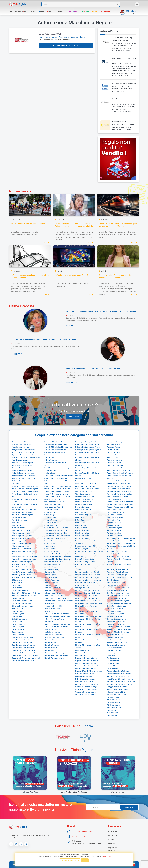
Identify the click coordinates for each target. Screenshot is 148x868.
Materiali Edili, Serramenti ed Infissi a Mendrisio (88, 641)
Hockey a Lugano (81, 512)
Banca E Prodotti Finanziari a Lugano (25, 596)
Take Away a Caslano (114, 648)
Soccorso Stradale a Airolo (116, 619)
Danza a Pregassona (51, 551)
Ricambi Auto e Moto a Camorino (119, 557)
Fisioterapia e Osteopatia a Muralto (88, 444)
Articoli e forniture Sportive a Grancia (25, 486)
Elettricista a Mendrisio (52, 588)
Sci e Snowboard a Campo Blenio (119, 588)
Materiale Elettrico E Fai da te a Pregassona (86, 613)
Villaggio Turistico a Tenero (117, 695)
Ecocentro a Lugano (51, 570)
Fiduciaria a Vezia (50, 650)
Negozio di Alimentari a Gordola (86, 661)
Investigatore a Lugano (83, 564)
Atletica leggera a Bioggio (21, 538)
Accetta (85, 860)
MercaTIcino (113, 835)
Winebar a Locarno (114, 702)
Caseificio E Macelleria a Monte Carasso (58, 447)
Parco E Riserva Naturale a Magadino (120, 473)
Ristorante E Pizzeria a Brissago (118, 572)
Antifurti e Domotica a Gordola (23, 471)
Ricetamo (85, 12)
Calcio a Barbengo (18, 624)
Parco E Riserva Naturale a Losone (119, 471)
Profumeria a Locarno (115, 525)
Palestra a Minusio (114, 447)
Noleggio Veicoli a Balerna (85, 674)
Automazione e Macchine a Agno (24, 549)
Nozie (94, 12)
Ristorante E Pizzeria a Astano (118, 570)
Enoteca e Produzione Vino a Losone (57, 614)
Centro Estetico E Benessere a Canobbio (58, 478)
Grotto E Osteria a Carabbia (85, 497)
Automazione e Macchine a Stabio (24, 559)
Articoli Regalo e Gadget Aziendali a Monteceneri (25, 506)
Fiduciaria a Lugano (50, 642)
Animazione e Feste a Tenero (22, 465)
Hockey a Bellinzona (82, 507)
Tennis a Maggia (113, 666)
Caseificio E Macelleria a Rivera (55, 450)
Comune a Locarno (50, 512)
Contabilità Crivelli (119, 122)
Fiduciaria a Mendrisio (51, 645)
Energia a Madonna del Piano (54, 606)
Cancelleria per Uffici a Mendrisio (24, 645)
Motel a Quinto (80, 653)
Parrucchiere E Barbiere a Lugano (119, 484)
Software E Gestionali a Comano (118, 627)
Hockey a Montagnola (83, 515)
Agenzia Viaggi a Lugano (21, 460)
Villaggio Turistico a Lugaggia (117, 689)
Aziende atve (21, 12)
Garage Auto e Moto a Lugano (86, 486)
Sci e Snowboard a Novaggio (117, 590)
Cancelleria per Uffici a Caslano (23, 640)
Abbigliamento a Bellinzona (22, 444)
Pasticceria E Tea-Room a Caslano (119, 486)
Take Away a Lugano (114, 650)
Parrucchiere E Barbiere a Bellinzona (120, 481)
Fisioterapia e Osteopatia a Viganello (88, 450)
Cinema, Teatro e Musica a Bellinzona (57, 489)
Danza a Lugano (49, 546)
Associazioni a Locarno (20, 517)
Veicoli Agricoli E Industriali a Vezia (119, 684)
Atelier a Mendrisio (18, 528)
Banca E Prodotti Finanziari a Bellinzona (26, 593)
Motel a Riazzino (81, 656)
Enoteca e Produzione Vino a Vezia (56, 627)
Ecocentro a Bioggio (51, 567)
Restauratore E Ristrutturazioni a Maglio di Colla (121, 547)
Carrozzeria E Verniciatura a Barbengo (25, 653)
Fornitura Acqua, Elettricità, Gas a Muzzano (87, 469)
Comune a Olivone (50, 523)
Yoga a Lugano (112, 710)
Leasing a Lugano (81, 585)
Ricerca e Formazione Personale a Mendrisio (119, 566)
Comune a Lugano (50, 515)
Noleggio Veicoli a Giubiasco (85, 679)
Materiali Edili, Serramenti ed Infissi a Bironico (88, 626)
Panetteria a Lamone (114, 460)
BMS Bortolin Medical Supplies (124, 83)
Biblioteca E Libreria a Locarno (23, 601)
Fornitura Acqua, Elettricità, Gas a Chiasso (87, 459)
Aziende (111, 840)
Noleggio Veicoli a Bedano (85, 676)
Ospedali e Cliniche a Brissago (86, 687)
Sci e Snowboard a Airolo (116, 583)
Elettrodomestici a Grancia (53, 593)
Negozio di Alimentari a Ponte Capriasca (90, 666)
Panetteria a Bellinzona (115, 457)
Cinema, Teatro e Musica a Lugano (56, 494)
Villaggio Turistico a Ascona (117, 687)
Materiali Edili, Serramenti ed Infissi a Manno (88, 636)
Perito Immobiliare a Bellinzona (118, 497)
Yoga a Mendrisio (113, 713)
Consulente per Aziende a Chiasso (56, 528)
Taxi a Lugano (112, 656)
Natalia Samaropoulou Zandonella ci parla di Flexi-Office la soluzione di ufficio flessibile (101, 311)
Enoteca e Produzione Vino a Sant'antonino (54, 620)
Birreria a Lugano (18, 614)
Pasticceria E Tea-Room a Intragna (119, 489)
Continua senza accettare (70, 860)
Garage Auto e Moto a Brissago (86, 481)
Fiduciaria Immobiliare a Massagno (56, 656)
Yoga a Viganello (113, 715)
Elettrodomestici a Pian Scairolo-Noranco (58, 601)
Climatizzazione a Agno (52, 499)
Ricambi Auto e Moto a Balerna (118, 551)
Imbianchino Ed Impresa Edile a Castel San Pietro (89, 542)
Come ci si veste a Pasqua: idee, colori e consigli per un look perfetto (115, 276)
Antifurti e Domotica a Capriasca (23, 468)
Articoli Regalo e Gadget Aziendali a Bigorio (25, 495)
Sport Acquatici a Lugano (116, 645)
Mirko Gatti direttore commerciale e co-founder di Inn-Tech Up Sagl (93, 368)
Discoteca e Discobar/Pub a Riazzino (57, 559)
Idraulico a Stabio (81, 538)
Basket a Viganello (18, 598)
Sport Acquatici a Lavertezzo (117, 642)
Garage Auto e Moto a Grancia (86, 484)
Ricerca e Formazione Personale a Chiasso (119, 560)
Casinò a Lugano (49, 457)
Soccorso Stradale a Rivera (116, 624)
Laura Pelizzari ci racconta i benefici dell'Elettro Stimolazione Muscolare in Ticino (43, 340)
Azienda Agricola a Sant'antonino (24, 577)
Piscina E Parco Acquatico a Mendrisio (121, 507)
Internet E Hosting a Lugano (85, 562)
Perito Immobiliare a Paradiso (117, 499)
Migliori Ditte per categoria (114, 849)
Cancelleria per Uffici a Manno (22, 642)
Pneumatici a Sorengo (115, 517)
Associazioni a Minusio (20, 520)
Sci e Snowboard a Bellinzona (117, 585)
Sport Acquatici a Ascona (116, 637)
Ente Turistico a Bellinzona (53, 629)
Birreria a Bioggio (18, 609)
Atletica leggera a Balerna (21, 533)
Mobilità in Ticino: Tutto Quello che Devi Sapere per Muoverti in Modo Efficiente (118, 225)
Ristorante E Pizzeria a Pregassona (119, 577)
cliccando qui (107, 857)
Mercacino (72, 12)
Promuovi (112, 844)
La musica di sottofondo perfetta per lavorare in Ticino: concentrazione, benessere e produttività (74, 225)
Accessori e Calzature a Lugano (23, 452)
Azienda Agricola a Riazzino (22, 575)
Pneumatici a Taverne (115, 520)
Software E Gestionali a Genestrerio (119, 629)
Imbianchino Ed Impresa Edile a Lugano (89, 551)
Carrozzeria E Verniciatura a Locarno (25, 656)
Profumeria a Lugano (114, 528)
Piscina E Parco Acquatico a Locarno (120, 502)
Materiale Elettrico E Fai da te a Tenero (89, 616)
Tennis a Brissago (113, 661)
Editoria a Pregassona (51, 580)
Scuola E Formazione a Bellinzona (119, 596)
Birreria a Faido (17, 611)
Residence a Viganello (115, 536)
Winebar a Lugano (113, 705)
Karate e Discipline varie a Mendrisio (88, 580)
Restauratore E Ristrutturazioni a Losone (121, 543)
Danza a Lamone (49, 543)
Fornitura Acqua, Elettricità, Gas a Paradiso (87, 474)
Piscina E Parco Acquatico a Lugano (120, 504)
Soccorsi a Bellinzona (115, 616)
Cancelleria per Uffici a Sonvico (23, 648)
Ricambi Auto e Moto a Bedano (118, 554)
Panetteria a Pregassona (116, 465)
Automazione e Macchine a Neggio (24, 557)
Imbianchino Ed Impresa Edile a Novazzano (86, 555)
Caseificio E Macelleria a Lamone (55, 442)
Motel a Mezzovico (82, 650)
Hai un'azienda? (106, 12)
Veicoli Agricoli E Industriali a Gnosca (120, 676)
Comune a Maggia (50, 517)
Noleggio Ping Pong (30, 792)
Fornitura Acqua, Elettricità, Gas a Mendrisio (87, 464)
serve (50, 12)
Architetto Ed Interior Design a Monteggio (22, 482)
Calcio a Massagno (19, 635)
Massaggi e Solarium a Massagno (87, 598)
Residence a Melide (114, 533)
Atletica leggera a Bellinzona (22, 536)
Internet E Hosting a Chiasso (85, 559)
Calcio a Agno (17, 622)
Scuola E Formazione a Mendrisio (119, 603)
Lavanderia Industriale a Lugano (87, 583)
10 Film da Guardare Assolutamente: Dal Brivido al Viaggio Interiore (30, 276)
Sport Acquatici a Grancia (116, 640)
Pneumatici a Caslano (115, 510)
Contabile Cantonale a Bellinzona (55, 538)
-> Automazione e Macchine (59, 37)
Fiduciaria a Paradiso (51, 648)
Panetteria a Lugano (114, 463)
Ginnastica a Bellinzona (84, 491)
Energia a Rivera (49, 611)
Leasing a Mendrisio (82, 588)
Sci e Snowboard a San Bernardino (119, 593)
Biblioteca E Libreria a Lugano (22, 603)
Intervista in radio (118, 792)
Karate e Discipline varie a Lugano (87, 577)
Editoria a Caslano (50, 572)
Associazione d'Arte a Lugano (22, 515)
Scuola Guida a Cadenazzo (116, 606)
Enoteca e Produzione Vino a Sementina (58, 624)
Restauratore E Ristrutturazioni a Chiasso (121, 541)
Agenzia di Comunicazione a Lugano (25, 455)
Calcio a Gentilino (18, 629)
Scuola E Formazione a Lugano (118, 601)
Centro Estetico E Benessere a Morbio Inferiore (57, 482)
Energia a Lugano (50, 603)
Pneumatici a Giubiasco (115, 512)
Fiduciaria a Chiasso (51, 640)
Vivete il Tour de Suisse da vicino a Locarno (28, 224)
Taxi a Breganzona (113, 653)
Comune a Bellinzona (51, 510)
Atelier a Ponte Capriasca (21, 530)
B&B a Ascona (17, 580)
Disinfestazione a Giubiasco (53, 562)
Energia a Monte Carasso (52, 609)
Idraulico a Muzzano (82, 536)
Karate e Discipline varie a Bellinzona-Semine (88, 568)
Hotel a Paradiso (81, 528)
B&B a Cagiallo (17, 583)
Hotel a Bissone (81, 520)
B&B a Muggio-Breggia (20, 590)
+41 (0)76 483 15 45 (79, 836)
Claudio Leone (118, 99)
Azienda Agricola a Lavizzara (22, 570)
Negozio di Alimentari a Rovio (86, 669)
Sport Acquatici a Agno (115, 635)
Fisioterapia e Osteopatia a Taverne (88, 447)
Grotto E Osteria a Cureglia (85, 499)
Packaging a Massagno (115, 442)
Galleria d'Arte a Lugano (84, 478)
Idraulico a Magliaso (82, 533)
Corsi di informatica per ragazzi (74, 792)
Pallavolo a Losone (114, 450)
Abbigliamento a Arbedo (20, 442)
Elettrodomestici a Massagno (54, 596)
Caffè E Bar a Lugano (19, 619)
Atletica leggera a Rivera (20, 546)
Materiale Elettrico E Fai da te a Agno (88, 601)
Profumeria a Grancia (114, 523)
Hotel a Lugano (81, 523)
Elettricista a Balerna (51, 583)
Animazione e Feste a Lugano (22, 463)
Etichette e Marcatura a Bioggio (55, 637)
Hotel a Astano (80, 517)
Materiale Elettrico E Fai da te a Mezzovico (86, 607)
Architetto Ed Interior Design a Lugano (25, 478)
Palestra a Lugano (113, 444)
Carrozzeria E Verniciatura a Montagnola (26, 658)
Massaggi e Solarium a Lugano (86, 596)
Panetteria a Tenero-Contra (116, 468)
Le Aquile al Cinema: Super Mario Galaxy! (71, 275)
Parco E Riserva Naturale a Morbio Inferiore (119, 477)
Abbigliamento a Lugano (21, 447)
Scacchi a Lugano (113, 580)
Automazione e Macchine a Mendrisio (25, 554)
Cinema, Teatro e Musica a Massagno (57, 497)
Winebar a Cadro (113, 697)
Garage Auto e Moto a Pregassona (87, 489)
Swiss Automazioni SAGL (50, 34)
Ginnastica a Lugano (82, 494)
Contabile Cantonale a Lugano (54, 541)
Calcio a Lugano (18, 632)
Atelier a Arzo (17, 523)
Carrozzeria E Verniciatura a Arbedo (24, 650)
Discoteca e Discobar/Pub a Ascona (56, 554)
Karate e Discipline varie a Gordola (87, 572)
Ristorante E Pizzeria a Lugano (118, 575)
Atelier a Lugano (18, 525)
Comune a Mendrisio (51, 520)
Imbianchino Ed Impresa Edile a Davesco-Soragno (86, 547)
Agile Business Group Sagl (122, 38)
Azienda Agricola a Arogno (21, 564)
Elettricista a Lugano (51, 585)
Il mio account (113, 831)
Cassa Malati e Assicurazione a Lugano (58, 468)
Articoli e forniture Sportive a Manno (25, 491)
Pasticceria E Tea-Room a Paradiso (119, 494)
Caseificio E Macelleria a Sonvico (55, 452)
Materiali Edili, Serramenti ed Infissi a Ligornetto (88, 631)
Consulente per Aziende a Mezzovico (57, 536)
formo (41, 12)
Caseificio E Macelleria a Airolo (23, 661)
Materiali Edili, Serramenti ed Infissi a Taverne (88, 646)
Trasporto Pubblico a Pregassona (119, 674)
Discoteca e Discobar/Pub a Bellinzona (57, 557)
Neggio (82, 37)
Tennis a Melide (112, 669)
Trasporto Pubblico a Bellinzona (118, 671)
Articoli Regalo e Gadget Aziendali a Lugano (25, 500)
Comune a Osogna (50, 525)
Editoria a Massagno (51, 577)
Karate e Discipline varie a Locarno (87, 575)
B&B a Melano (17, 588)
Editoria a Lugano (50, 575)
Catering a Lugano (50, 471)
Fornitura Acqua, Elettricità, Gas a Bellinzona (87, 454)
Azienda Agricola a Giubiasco (22, 567)
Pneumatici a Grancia (115, 515)
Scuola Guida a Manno (115, 611)
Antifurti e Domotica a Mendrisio (23, 476)
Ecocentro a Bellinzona (52, 564)
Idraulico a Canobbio (83, 530)
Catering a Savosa (50, 473)
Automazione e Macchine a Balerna (24, 551)
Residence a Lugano (114, 530)
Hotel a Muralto (81, 525)
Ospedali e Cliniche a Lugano (85, 692)
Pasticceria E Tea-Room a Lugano (119, 491)
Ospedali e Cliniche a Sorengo (86, 695)
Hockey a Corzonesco (83, 510)
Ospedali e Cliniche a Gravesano (87, 689)
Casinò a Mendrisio (50, 460)
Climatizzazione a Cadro (52, 504)
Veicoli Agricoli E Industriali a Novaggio (121, 682)
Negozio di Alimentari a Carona (86, 658)
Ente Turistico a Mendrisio (53, 635)
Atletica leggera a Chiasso (21, 541)
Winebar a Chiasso (114, 700)
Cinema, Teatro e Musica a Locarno (56, 491)
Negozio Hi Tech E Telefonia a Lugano (89, 671)
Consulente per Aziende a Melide (55, 533)
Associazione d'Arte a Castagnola (24, 510)
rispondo (60, 12)
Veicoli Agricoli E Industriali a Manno (120, 679)
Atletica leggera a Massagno (22, 543)
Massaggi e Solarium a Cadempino (88, 593)
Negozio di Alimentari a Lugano (86, 663)
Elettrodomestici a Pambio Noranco (56, 598)
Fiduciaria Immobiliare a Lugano (55, 653)
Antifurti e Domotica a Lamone (23, 473)
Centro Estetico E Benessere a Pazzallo (57, 486)
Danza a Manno (49, 549)
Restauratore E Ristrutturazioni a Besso (121, 538)
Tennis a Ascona (113, 658)
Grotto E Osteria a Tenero (84, 504)
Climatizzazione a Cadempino (54, 502)
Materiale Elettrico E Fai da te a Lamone (89, 603)
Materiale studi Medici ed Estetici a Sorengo (88, 620)
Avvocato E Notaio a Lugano (22, 562)
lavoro (32, 12)
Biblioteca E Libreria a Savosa (22, 606)
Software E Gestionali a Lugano (118, 632)
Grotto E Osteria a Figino (84, 502)
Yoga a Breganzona (114, 708)
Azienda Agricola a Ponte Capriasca (25, 572)
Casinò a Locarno (50, 455)
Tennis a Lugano (113, 663)
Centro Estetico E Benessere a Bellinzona (58, 476)
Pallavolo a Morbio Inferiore (117, 455)
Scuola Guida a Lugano (115, 609)
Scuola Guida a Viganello (116, 614)
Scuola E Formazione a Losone (118, 598)
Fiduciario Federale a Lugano (54, 658)
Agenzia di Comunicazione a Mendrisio (26, 457)
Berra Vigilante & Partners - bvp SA (124, 59)
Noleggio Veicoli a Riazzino (85, 682)
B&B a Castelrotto (18, 585)
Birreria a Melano (18, 616)
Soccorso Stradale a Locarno (117, 622)
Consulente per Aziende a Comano (56, 530)
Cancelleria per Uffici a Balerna (23, 637)
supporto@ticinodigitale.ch (82, 832)
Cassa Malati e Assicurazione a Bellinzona (55, 464)
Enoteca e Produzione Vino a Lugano (57, 616)
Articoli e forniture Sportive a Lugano (25, 489)
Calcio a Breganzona (19, 627)
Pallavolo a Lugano (114, 452)
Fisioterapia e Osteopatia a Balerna (88, 442)
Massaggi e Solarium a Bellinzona (87, 590)
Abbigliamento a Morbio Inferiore (24, 450)
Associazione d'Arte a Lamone (23, 512)
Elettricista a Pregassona (52, 590)
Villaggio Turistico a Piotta (116, 692)
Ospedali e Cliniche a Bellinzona (86, 684)
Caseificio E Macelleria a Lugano (55, 444)
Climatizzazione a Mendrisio (54, 507)
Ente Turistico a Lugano (52, 632)
